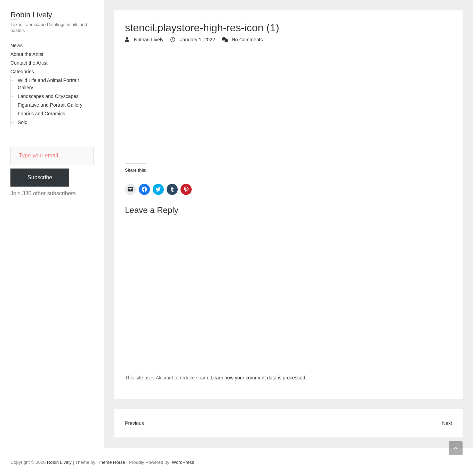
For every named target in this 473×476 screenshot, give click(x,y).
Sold (23, 122)
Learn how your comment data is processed (258, 378)
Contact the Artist (29, 63)
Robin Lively (31, 15)
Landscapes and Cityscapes (48, 96)
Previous (134, 423)
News (17, 46)
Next (447, 423)
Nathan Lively (148, 40)
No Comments (247, 40)
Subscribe (40, 177)
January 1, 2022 (197, 40)
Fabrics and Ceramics (41, 114)
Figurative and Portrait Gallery (50, 105)
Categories (22, 72)
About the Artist (27, 54)
